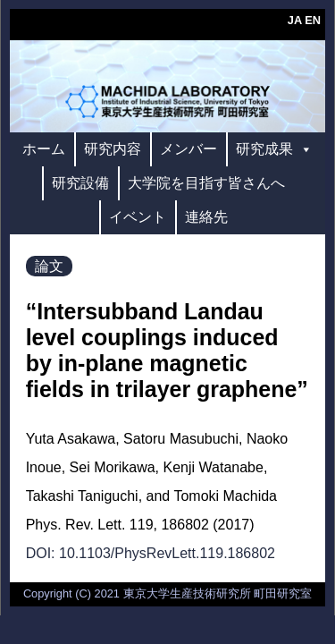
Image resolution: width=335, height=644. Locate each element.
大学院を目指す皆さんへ (206, 183)
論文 (49, 266)
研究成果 (274, 149)
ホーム (44, 149)
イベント (138, 217)
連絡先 (206, 217)
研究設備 (80, 183)
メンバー (188, 149)
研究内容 (113, 149)
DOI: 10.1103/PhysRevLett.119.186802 (151, 553)
